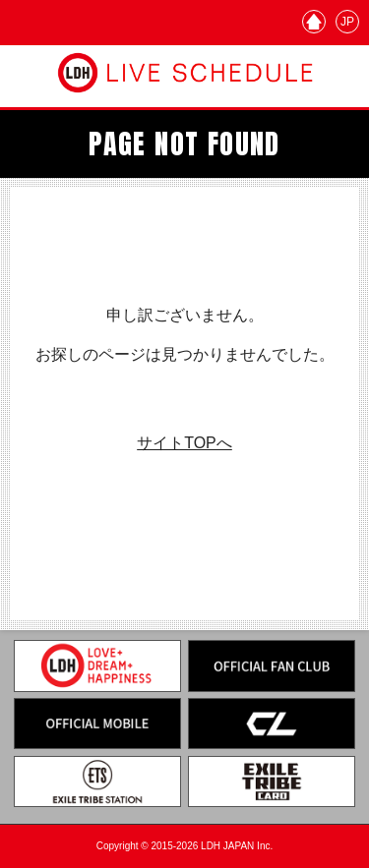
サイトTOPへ (184, 443)
